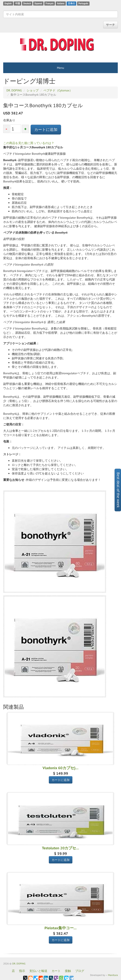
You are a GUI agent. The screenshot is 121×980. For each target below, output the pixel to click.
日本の (71, 3)
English (8, 3)
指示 (22, 971)
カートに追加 (46, 129)
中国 (18, 3)
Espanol (38, 3)
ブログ (80, 971)
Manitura (113, 975)
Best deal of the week (118, 490)
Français (50, 3)
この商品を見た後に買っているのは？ (29, 143)
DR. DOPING (19, 963)
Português (83, 3)
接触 (68, 971)
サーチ (111, 25)
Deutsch (27, 3)
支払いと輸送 (38, 971)
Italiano (61, 3)
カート (56, 971)
